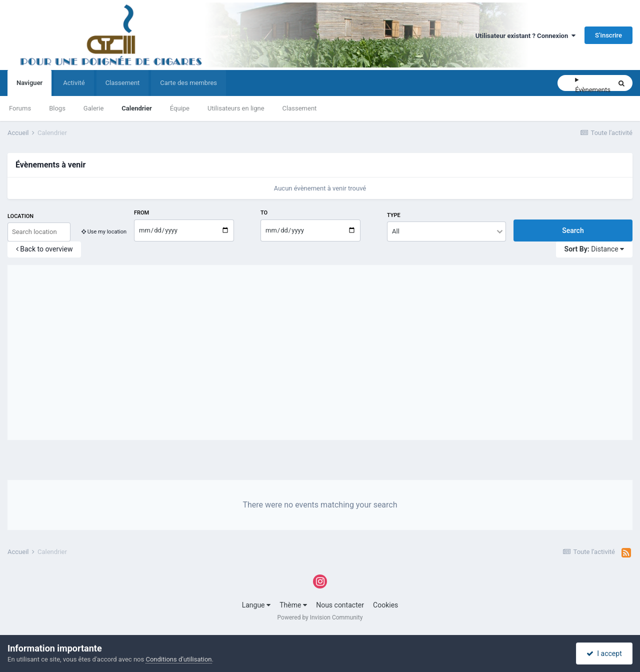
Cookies (385, 605)
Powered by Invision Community (320, 617)
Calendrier (137, 108)
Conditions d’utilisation (178, 659)
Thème (293, 605)
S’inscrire (608, 35)
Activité (74, 83)
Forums (20, 108)
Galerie (93, 108)
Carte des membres (188, 83)
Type (394, 215)
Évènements (593, 90)
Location (20, 216)
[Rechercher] (566, 83)
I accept (604, 653)
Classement (300, 108)
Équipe (180, 108)
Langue (256, 605)
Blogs (57, 108)
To (264, 213)
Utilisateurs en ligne (236, 108)
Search (573, 230)
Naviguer (29, 87)
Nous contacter (340, 605)
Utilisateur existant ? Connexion (525, 36)
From (141, 213)
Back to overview (44, 249)
